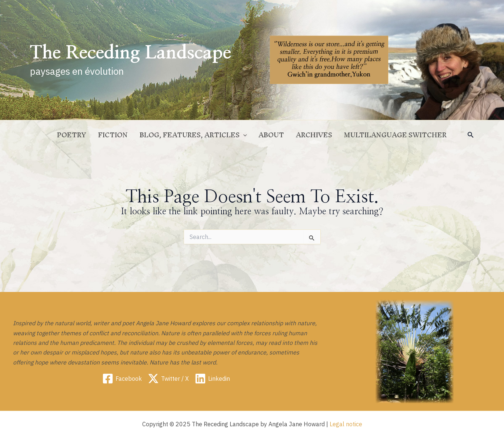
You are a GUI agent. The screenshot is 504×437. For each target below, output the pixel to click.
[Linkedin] (212, 379)
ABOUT (271, 135)
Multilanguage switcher (395, 135)
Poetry (72, 135)
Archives (314, 135)
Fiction (113, 135)
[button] (471, 135)
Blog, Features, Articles (193, 135)
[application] (243, 135)
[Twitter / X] (168, 379)
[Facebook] (122, 379)
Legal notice (346, 424)
